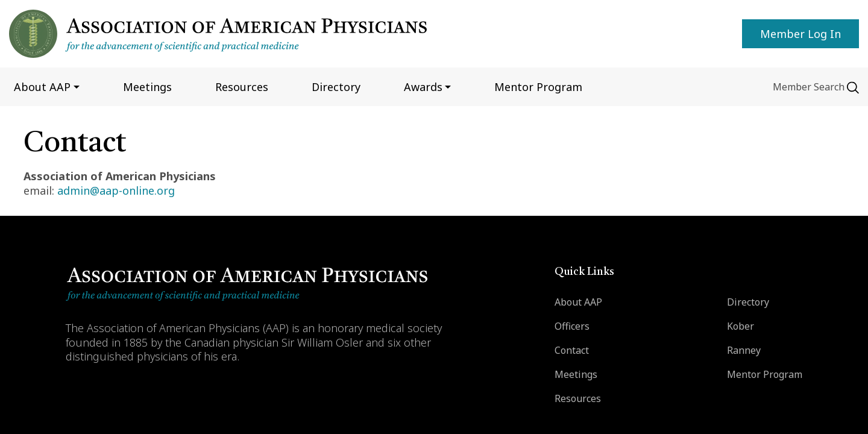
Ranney (744, 350)
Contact (572, 350)
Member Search (809, 87)
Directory (336, 87)
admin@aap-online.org (116, 190)
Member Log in (800, 34)
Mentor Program (765, 374)
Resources (242, 87)
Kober (741, 326)
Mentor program (538, 87)
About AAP (578, 302)
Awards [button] (423, 87)
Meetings (147, 87)
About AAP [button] (42, 87)
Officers (572, 326)
